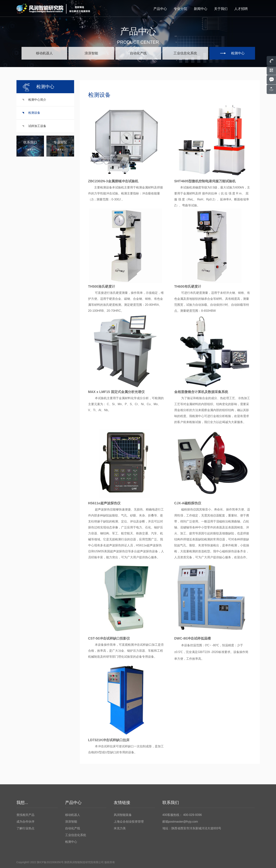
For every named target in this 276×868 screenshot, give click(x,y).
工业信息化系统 (76, 835)
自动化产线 (73, 828)
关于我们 (221, 9)
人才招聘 (241, 9)
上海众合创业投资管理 (129, 822)
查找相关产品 (25, 815)
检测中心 (71, 842)
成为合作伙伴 (25, 822)
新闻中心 (201, 9)
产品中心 (160, 9)
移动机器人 (73, 815)
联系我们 (171, 803)
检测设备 (36, 113)
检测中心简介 (39, 100)
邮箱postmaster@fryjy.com (180, 822)
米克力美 (120, 828)
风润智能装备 (123, 815)
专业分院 (180, 9)
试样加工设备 (39, 126)
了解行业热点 (25, 828)
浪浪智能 (71, 822)
